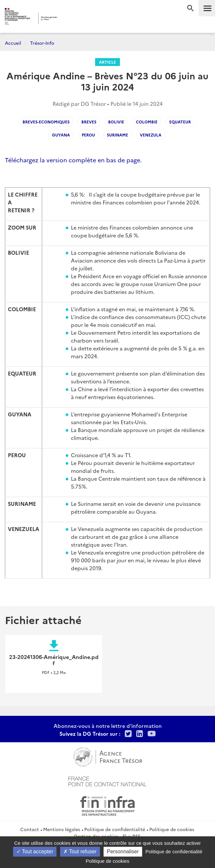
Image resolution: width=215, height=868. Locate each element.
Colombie (147, 122)
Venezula (151, 135)
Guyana (61, 135)
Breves (89, 122)
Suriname (117, 135)
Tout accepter (35, 852)
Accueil (13, 43)
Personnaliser (123, 852)
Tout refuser (80, 852)
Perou (88, 135)
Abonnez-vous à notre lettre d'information (108, 726)
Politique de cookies (172, 829)
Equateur (180, 122)
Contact (30, 829)
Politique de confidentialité (115, 829)
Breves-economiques (46, 122)
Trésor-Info (42, 43)
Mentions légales (62, 829)
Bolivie (116, 122)
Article (107, 62)
